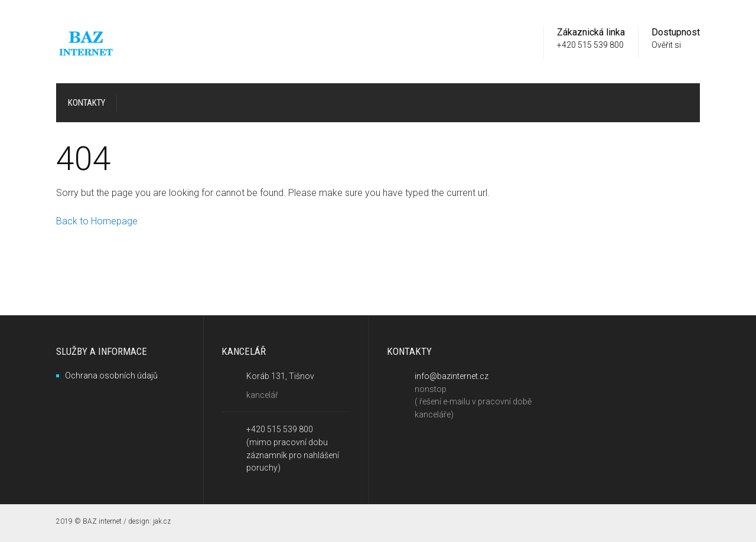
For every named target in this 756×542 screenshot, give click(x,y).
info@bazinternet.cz (452, 376)
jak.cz (162, 521)
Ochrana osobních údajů (111, 376)
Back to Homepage (97, 221)
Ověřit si (666, 45)
